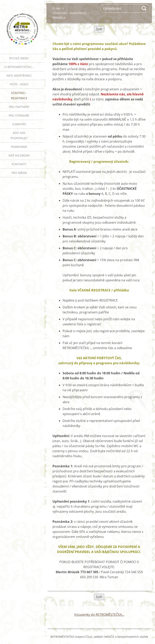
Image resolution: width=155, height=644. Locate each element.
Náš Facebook (19, 155)
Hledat (144, 8)
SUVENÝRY (19, 124)
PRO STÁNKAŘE (19, 115)
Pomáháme (19, 147)
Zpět (99, 29)
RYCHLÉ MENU (19, 58)
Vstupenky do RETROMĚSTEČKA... (99, 615)
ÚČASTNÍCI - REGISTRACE (19, 96)
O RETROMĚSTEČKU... (19, 67)
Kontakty (19, 164)
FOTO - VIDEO (19, 84)
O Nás (57, 8)
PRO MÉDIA (19, 173)
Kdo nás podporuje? (19, 135)
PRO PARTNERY (19, 107)
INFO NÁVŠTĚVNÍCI (19, 76)
